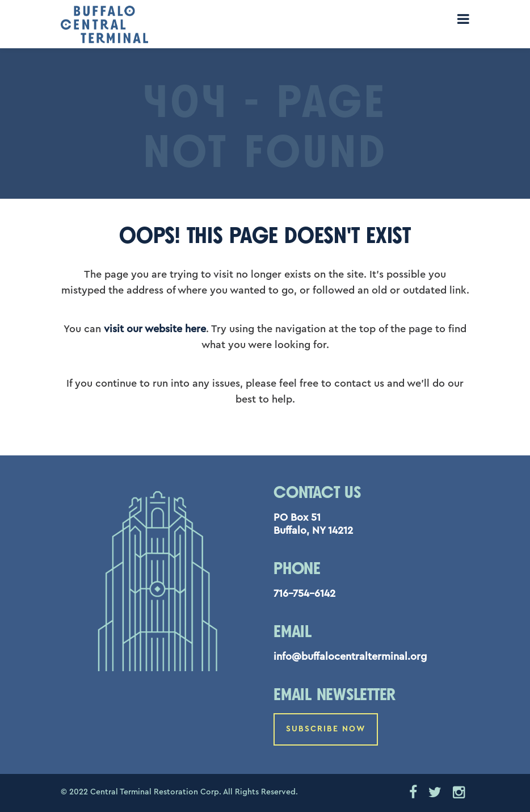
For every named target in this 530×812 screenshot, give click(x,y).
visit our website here (155, 329)
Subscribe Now (326, 729)
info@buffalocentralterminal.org (350, 656)
